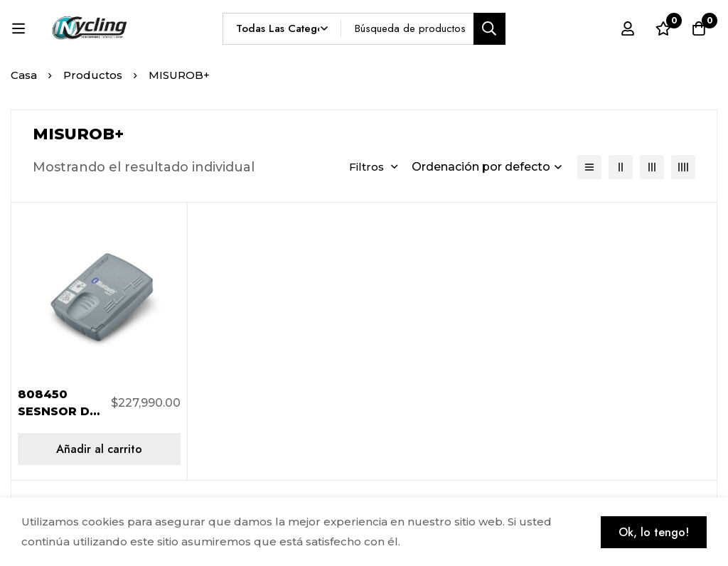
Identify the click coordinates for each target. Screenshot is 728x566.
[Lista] (589, 167)
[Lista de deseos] (663, 28)
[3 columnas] (652, 167)
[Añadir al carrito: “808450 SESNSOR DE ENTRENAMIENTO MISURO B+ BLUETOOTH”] (99, 449)
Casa (24, 75)
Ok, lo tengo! (654, 532)
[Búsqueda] (489, 29)
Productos (93, 75)
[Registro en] (628, 28)
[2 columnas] (621, 167)
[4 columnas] (683, 167)
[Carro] (699, 28)
